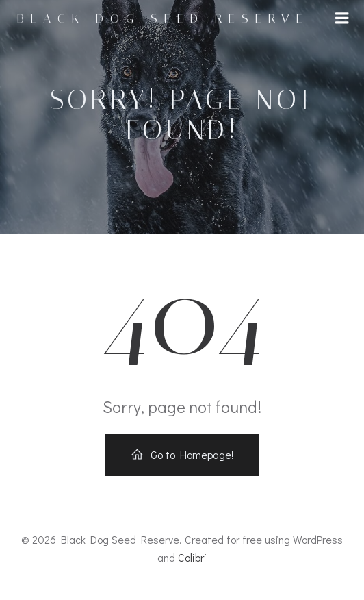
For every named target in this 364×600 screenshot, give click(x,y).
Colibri (192, 557)
